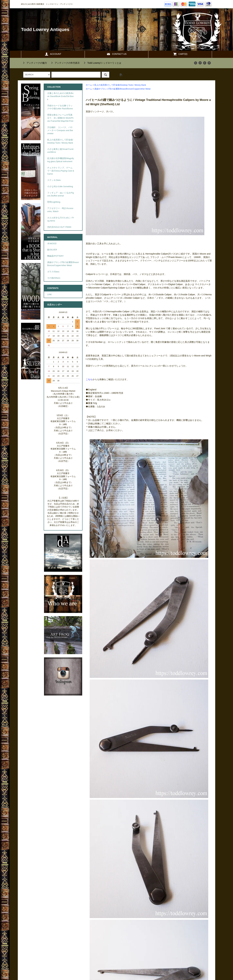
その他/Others (54, 278)
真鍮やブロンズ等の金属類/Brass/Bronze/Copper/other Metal (122, 89)
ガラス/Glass (53, 272)
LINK (50, 295)
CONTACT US (116, 54)
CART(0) (180, 54)
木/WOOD (52, 244)
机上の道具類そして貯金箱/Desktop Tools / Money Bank (120, 85)
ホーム (89, 85)
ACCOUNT (53, 54)
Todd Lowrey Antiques (45, 29)
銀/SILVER (52, 250)
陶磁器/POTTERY (55, 256)
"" (35, 63)
